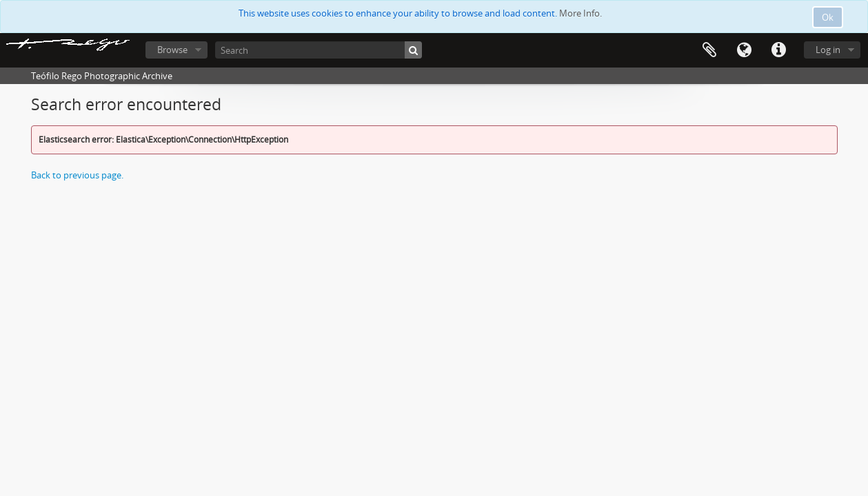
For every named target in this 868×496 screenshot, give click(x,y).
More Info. (581, 13)
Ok (828, 17)
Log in (828, 50)
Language (744, 50)
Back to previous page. (77, 175)
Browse (172, 50)
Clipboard (709, 50)
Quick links (778, 50)
